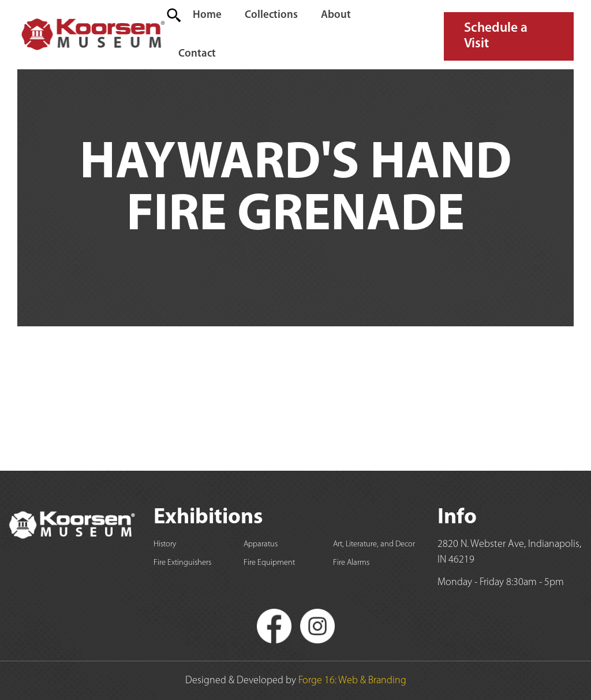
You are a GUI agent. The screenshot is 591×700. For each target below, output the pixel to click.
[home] (92, 34)
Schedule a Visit (496, 36)
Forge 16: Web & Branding (352, 681)
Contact (197, 54)
